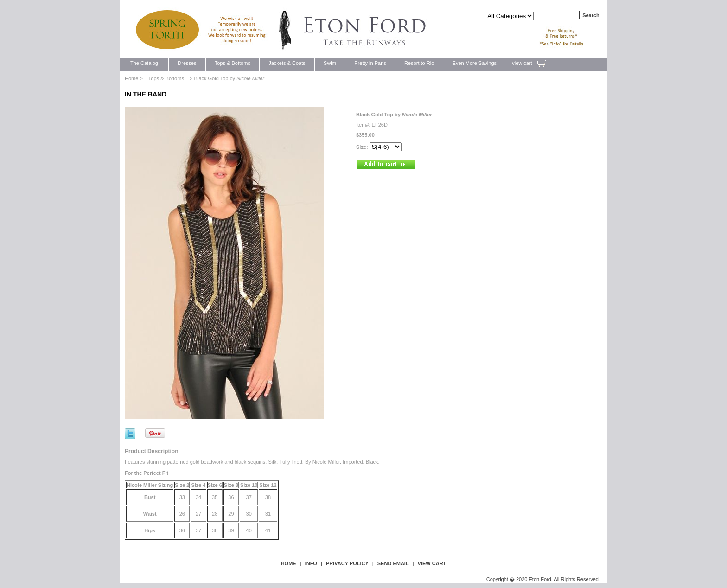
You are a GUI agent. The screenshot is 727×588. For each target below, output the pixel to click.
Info (311, 563)
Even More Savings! (475, 63)
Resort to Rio (419, 63)
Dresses (187, 63)
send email (393, 563)
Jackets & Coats (287, 63)
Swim (330, 63)
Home (131, 78)
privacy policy (347, 563)
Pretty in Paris (370, 63)
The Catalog (144, 63)
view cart (522, 63)
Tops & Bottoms (233, 63)
